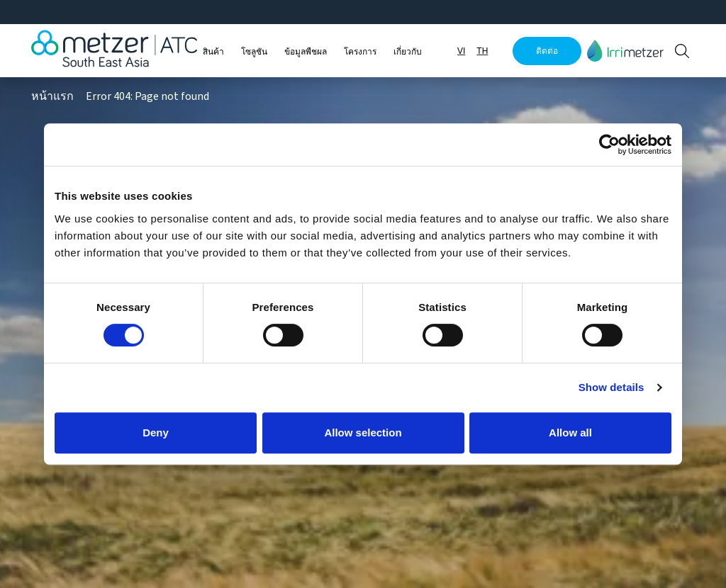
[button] (625, 51)
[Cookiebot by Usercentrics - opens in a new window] (609, 145)
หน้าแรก (52, 96)
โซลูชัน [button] (254, 52)
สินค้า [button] (213, 52)
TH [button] (482, 51)
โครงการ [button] (360, 52)
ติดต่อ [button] (547, 51)
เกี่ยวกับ (408, 52)
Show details (611, 387)
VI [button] (461, 51)
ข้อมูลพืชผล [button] (306, 52)
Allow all (570, 432)
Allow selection (363, 432)
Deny (156, 432)
